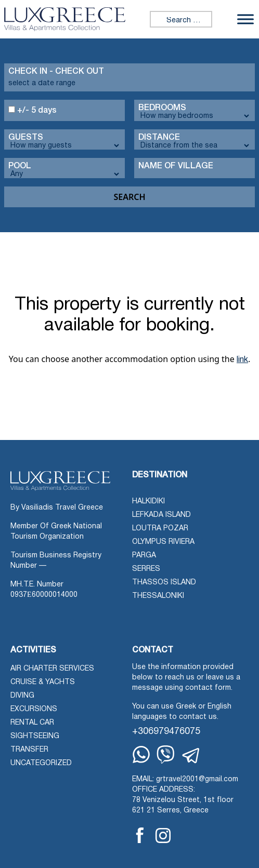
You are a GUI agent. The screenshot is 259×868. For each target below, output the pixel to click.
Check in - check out (56, 72)
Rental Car (32, 723)
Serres (146, 569)
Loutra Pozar (160, 529)
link (242, 360)
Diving (22, 696)
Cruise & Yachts (43, 682)
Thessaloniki (158, 596)
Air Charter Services (52, 669)
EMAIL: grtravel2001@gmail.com (185, 779)
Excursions (34, 709)
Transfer (29, 750)
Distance (159, 138)
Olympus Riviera (163, 542)
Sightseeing (35, 736)
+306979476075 (166, 732)
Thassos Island (164, 583)
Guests (26, 138)
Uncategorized (41, 763)
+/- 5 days (33, 110)
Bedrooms (162, 108)
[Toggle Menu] (245, 19)
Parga (144, 556)
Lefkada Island (161, 515)
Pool (20, 166)
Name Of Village (176, 166)
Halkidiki (148, 502)
